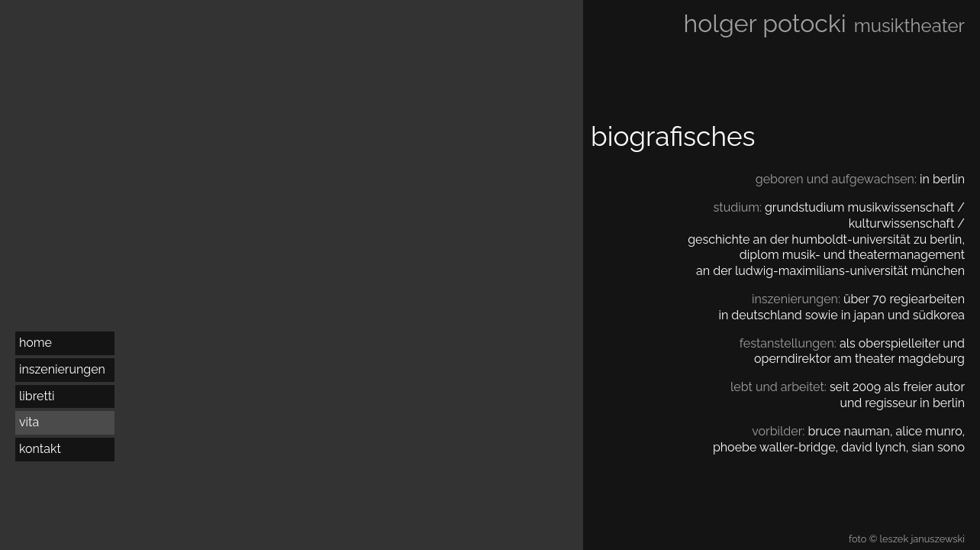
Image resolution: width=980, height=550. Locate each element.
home (35, 343)
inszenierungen (62, 369)
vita (29, 422)
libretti (37, 396)
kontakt (40, 449)
